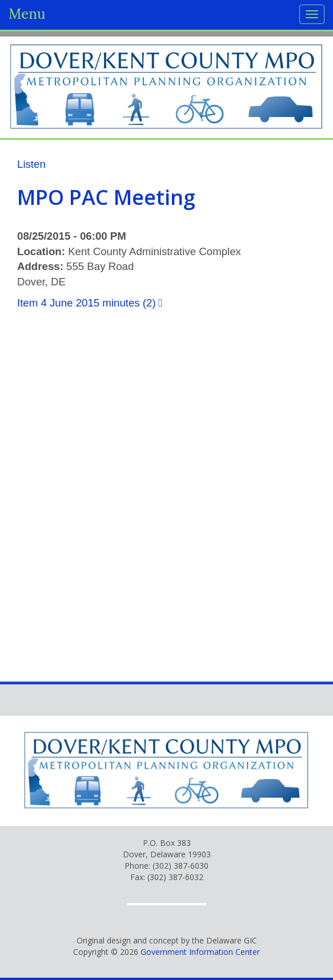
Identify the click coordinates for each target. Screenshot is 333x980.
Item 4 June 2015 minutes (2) (87, 303)
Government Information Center (200, 952)
